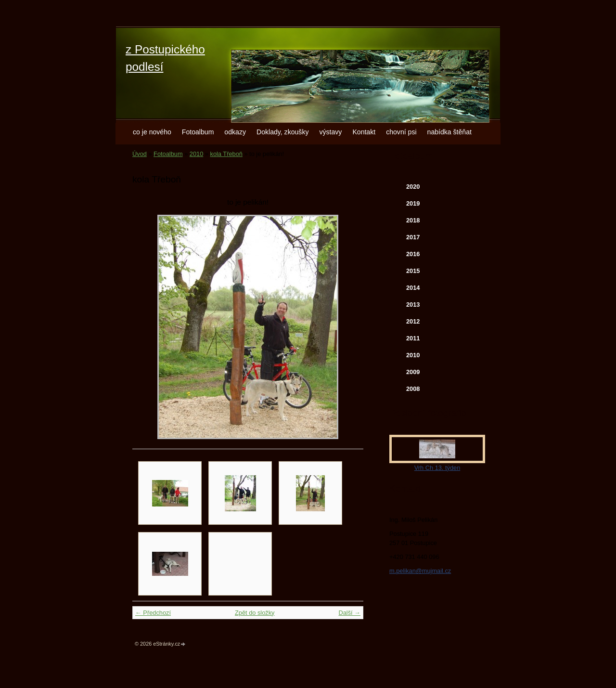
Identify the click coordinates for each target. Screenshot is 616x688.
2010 (196, 154)
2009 (413, 372)
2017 (413, 237)
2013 (413, 305)
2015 (413, 271)
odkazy (235, 132)
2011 (413, 338)
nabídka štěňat (449, 132)
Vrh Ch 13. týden (437, 468)
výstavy (330, 132)
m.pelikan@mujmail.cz (420, 571)
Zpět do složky (255, 613)
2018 (413, 220)
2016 (413, 254)
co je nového (152, 132)
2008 (413, 389)
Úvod (140, 154)
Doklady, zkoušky (283, 132)
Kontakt (364, 132)
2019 (413, 203)
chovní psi (401, 132)
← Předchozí (153, 613)
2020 (413, 187)
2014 (413, 288)
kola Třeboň (226, 154)
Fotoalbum (198, 132)
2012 (413, 321)
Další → (349, 613)
